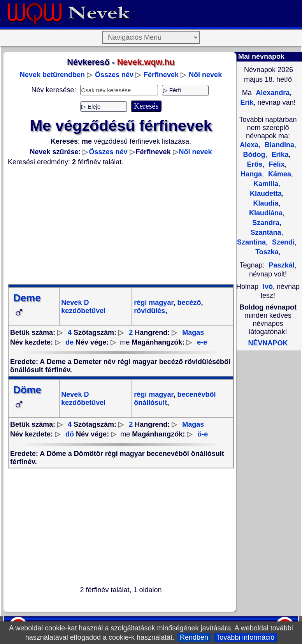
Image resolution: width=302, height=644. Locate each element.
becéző (188, 303)
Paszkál (281, 265)
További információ (245, 637)
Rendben (194, 637)
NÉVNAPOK (268, 343)
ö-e (203, 434)
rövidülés (149, 311)
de (69, 342)
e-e (202, 342)
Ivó (268, 287)
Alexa (249, 145)
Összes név (114, 75)
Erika (279, 155)
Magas (193, 333)
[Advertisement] (121, 225)
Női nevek (205, 75)
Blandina (278, 145)
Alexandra (272, 93)
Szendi (282, 242)
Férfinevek (161, 75)
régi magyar (154, 303)
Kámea (279, 174)
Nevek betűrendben (52, 75)
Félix (276, 164)
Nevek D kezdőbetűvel (83, 307)
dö (70, 434)
